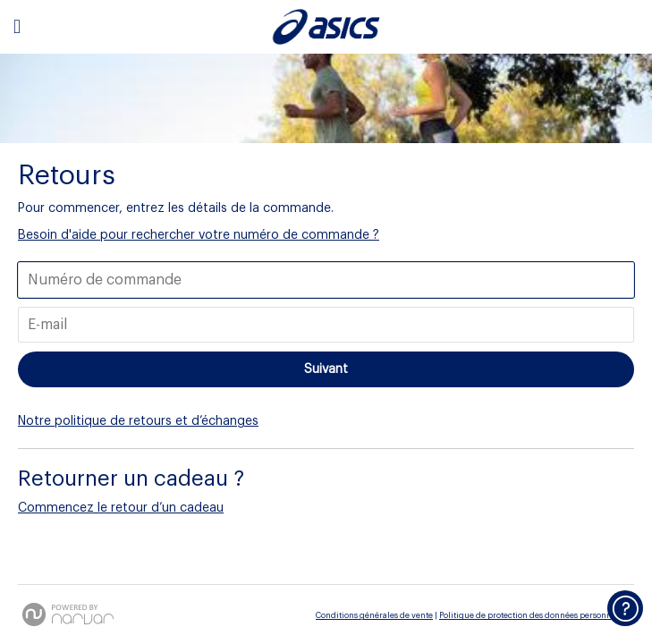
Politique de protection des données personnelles (534, 616)
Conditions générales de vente (374, 616)
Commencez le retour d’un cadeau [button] (121, 508)
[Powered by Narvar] (68, 614)
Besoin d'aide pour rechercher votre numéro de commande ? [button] (199, 235)
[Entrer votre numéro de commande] (326, 280)
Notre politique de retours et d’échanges (138, 421)
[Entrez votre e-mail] (326, 325)
